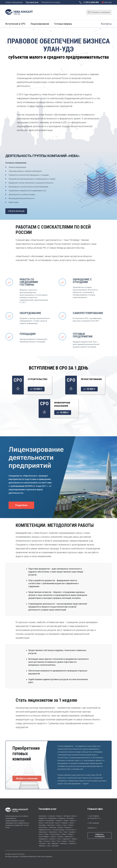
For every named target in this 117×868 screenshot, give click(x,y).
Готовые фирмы (63, 24)
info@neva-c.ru (92, 828)
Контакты (106, 24)
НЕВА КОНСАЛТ (12, 854)
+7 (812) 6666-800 (93, 823)
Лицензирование (40, 24)
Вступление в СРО (15, 24)
